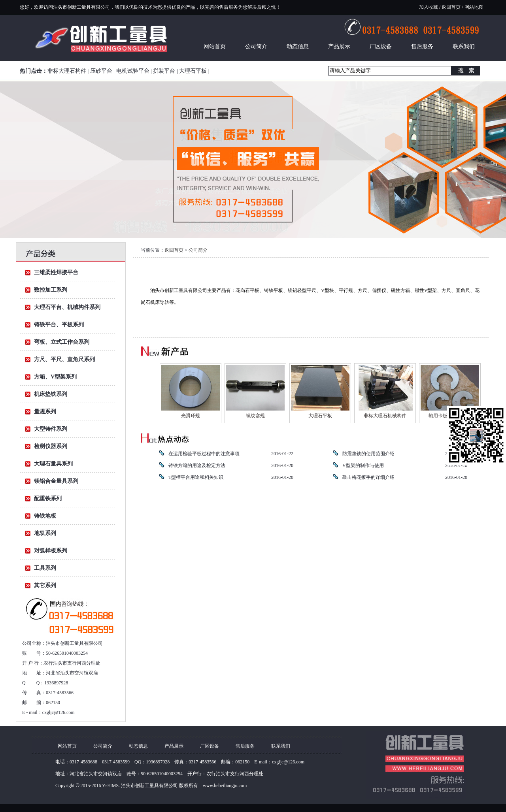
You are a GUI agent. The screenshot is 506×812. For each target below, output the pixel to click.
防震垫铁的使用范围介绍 (368, 454)
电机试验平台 (133, 71)
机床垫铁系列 (51, 394)
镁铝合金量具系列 (56, 481)
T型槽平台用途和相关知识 (196, 477)
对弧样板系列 (51, 551)
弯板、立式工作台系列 (62, 342)
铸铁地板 (45, 516)
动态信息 (298, 46)
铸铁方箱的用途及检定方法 (197, 465)
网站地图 (473, 7)
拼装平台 (164, 71)
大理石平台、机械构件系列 (67, 307)
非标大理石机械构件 (385, 416)
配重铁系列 (48, 498)
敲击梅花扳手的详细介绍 (368, 477)
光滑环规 (191, 416)
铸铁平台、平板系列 (59, 325)
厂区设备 (381, 46)
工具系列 (45, 568)
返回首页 (451, 7)
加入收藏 (429, 7)
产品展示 (339, 46)
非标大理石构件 (67, 71)
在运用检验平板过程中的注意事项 (204, 454)
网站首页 (215, 46)
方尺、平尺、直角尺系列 (64, 359)
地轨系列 (45, 533)
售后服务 (422, 46)
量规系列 (45, 412)
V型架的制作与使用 (363, 465)
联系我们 (464, 46)
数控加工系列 (51, 290)
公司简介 (256, 46)
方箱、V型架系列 (55, 377)
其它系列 (45, 585)
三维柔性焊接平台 (56, 272)
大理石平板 (193, 71)
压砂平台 (101, 71)
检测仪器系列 (51, 446)
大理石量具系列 (53, 464)
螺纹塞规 (255, 416)
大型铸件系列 (51, 429)
